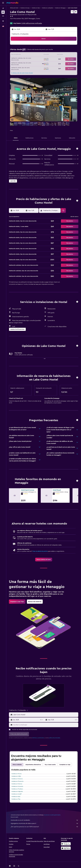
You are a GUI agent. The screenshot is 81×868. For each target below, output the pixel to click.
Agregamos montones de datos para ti (45, 823)
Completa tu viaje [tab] (65, 765)
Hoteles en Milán (16, 776)
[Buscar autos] (3, 16)
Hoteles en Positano (17, 789)
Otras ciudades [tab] (17, 765)
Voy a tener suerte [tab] (50, 765)
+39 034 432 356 (15, 21)
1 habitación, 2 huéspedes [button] (20, 34)
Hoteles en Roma (16, 774)
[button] (3, 3)
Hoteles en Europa (25, 8)
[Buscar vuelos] (3, 8)
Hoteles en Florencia (17, 781)
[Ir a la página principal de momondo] (12, 3)
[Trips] (3, 21)
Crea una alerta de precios (40, 551)
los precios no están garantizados (52, 815)
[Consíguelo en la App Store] (66, 848)
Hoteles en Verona (17, 784)
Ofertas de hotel (14, 8)
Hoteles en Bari (16, 797)
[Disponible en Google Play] (66, 844)
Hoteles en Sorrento (17, 786)
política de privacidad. (55, 738)
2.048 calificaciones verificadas (32, 23)
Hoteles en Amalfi (16, 794)
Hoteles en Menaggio (60, 8)
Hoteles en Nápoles (17, 792)
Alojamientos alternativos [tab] (33, 765)
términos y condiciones (38, 738)
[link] (44, 560)
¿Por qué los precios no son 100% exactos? (45, 827)
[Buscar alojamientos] (3, 12)
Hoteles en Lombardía (47, 8)
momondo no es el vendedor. (45, 820)
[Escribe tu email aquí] (45, 725)
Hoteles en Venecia (17, 779)
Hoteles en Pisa (16, 799)
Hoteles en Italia (36, 8)
